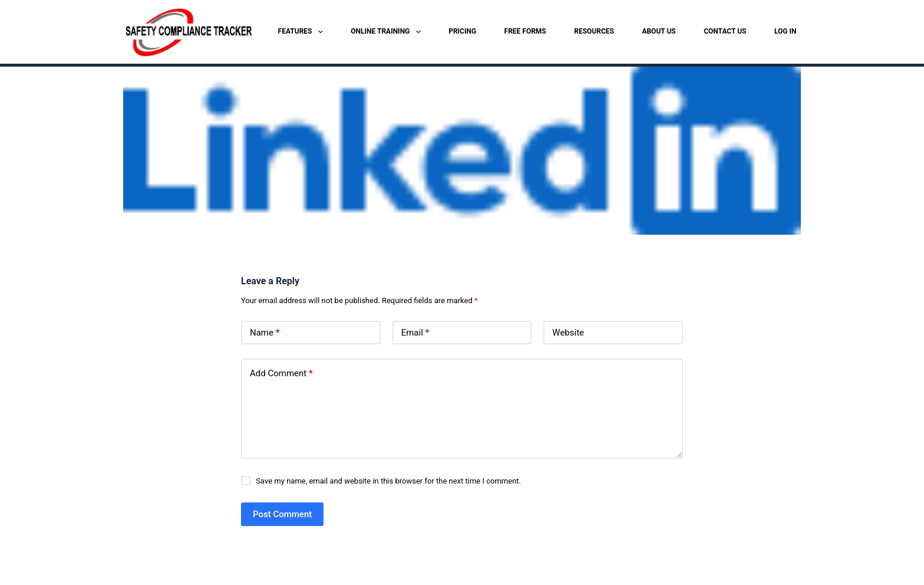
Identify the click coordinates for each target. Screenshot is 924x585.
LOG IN (786, 31)
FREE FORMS (525, 31)
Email (415, 333)
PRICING (462, 31)
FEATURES (303, 32)
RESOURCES (594, 31)
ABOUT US (659, 31)
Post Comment (282, 514)
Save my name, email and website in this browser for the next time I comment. (388, 481)
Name (265, 333)
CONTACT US (725, 31)
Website (568, 333)
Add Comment (281, 374)
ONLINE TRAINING (388, 32)
